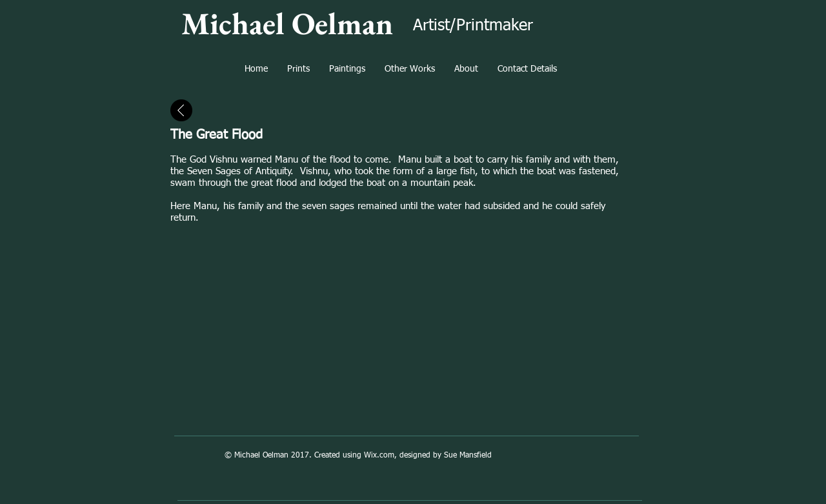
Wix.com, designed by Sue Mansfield (428, 456)
